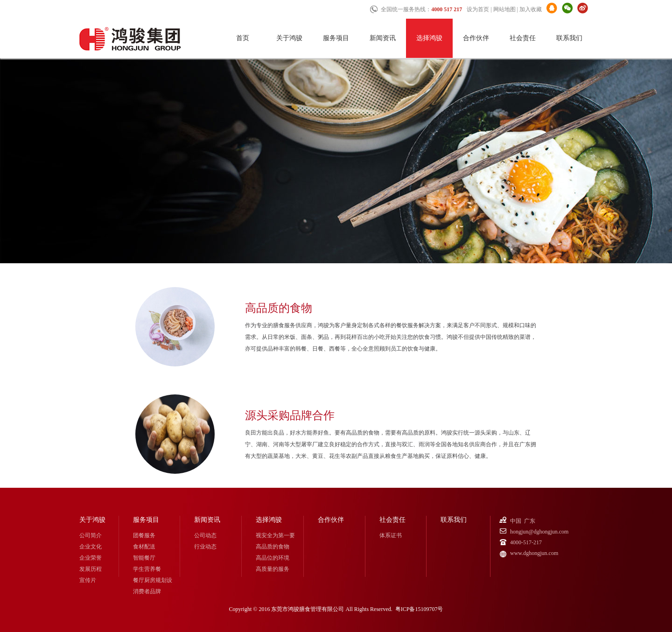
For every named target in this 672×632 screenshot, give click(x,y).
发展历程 (91, 569)
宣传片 (88, 580)
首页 (243, 38)
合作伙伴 (476, 38)
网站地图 (504, 9)
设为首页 (478, 9)
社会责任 (523, 38)
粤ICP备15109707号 (419, 609)
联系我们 (569, 38)
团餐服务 (144, 535)
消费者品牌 (147, 591)
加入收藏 (531, 9)
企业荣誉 (91, 558)
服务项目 (336, 38)
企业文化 (91, 547)
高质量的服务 (273, 569)
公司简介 (91, 535)
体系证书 (391, 535)
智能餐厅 (144, 558)
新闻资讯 (383, 38)
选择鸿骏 (429, 38)
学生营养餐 (147, 569)
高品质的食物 (273, 547)
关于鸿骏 (289, 38)
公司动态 (205, 535)
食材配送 (144, 547)
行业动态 (205, 547)
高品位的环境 (273, 558)
